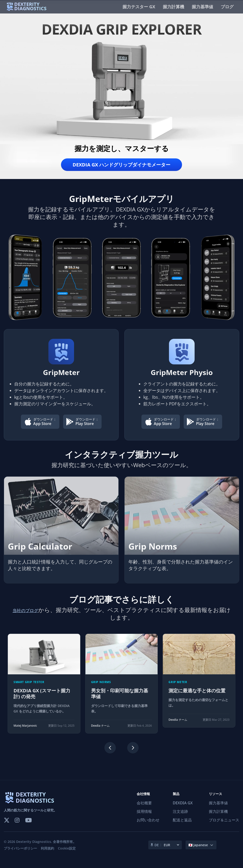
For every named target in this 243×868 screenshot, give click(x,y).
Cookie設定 (67, 854)
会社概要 (144, 809)
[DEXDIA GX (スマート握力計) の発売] (44, 689)
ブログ (227, 7)
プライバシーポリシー (20, 854)
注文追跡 (180, 817)
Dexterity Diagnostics (34, 848)
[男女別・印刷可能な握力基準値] (122, 689)
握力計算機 (173, 7)
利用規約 (47, 854)
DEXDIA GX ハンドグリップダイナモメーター (121, 166)
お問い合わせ (148, 826)
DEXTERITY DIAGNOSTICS (35, 803)
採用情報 (144, 817)
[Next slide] (133, 754)
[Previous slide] (110, 754)
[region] (121, 689)
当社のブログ (31, 616)
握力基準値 (202, 7)
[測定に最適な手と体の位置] (199, 687)
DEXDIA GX (183, 809)
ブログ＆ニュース (224, 826)
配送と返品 (182, 826)
